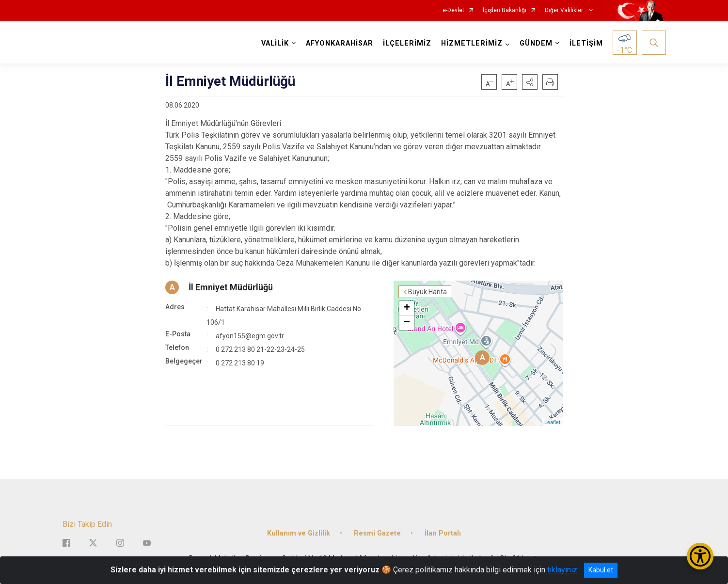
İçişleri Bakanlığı (505, 10)
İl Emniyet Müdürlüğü (231, 287)
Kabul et (601, 570)
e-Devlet (453, 10)
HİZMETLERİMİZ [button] (472, 43)
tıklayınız (562, 570)
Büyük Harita (427, 292)
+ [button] (407, 308)
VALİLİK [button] (275, 43)
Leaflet (552, 422)
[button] (530, 82)
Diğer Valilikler (565, 10)
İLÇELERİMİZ (407, 43)
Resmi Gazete (377, 533)
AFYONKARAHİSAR (340, 43)
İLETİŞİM (586, 43)
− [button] (407, 323)
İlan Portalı (443, 533)
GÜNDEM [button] (536, 43)
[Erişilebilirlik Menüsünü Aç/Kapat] (700, 556)
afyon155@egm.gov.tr (250, 336)
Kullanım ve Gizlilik (299, 533)
